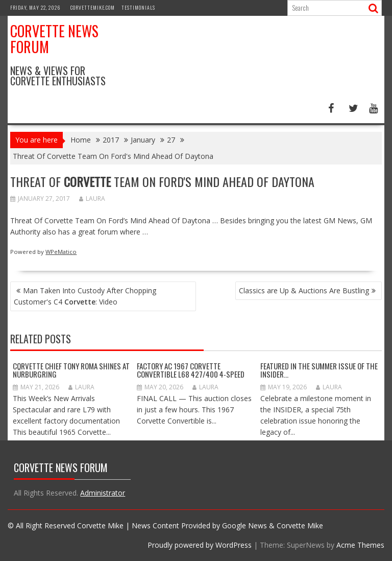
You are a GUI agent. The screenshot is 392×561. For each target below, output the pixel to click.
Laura (92, 198)
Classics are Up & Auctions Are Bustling (304, 290)
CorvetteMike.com (93, 7)
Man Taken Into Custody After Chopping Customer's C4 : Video (85, 296)
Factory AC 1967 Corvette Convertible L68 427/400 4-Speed (191, 370)
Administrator (103, 493)
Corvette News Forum (54, 39)
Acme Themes (360, 545)
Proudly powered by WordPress (200, 545)
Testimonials (138, 7)
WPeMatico (61, 252)
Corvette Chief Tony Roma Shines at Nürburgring (71, 370)
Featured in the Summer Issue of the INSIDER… (319, 370)
